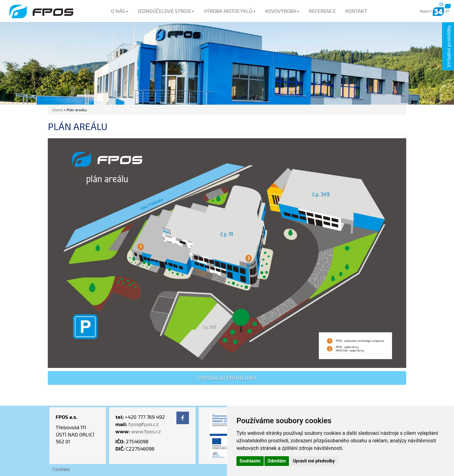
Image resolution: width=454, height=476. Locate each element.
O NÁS (120, 11)
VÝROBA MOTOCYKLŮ (230, 11)
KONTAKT (356, 11)
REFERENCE (322, 11)
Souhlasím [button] (250, 461)
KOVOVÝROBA (282, 11)
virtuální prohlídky (227, 378)
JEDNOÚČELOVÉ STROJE (166, 11)
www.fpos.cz (146, 431)
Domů (58, 110)
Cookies (61, 469)
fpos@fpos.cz (144, 424)
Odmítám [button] (277, 461)
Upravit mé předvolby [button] (314, 461)
